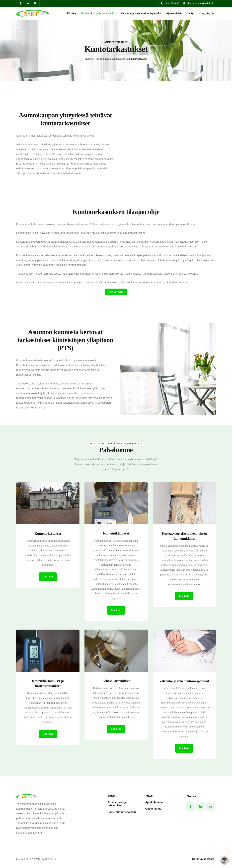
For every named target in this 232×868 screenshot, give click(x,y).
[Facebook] (191, 807)
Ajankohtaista (174, 13)
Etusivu (71, 13)
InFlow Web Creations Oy (41, 859)
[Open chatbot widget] (225, 861)
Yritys (191, 13)
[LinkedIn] (201, 807)
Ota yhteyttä (207, 13)
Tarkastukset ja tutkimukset (98, 13)
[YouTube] (211, 807)
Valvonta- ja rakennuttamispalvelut (141, 13)
